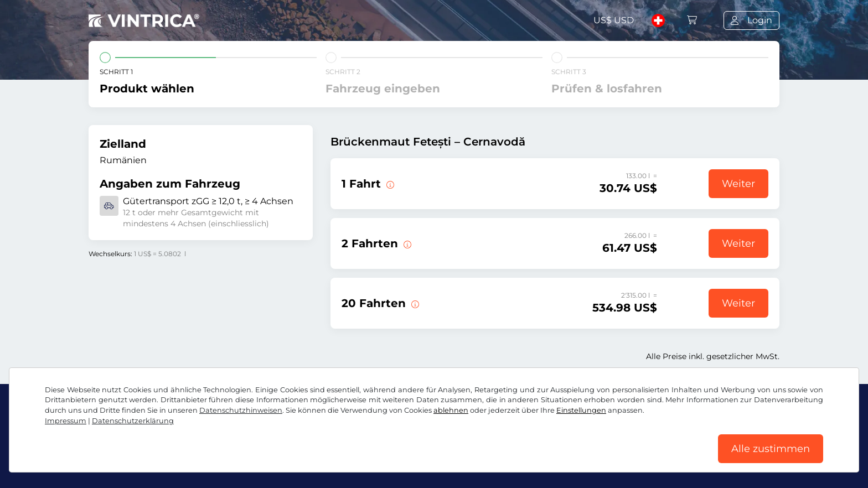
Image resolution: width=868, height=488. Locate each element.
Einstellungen (581, 410)
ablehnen (451, 410)
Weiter (738, 184)
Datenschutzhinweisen (241, 410)
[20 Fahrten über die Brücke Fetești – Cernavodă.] (414, 303)
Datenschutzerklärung (133, 421)
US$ (614, 20)
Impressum (66, 421)
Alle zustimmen (771, 449)
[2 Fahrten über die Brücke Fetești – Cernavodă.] (406, 243)
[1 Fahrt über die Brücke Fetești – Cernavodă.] (389, 184)
